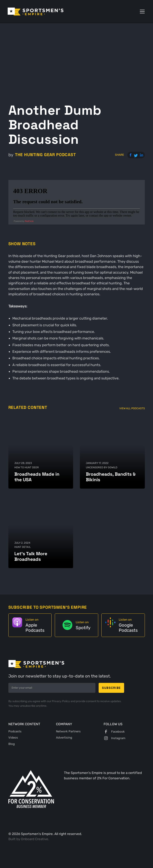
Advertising (64, 738)
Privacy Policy (61, 701)
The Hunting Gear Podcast (45, 155)
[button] (141, 12)
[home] (36, 12)
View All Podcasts (132, 408)
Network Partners (68, 731)
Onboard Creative (35, 839)
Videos (13, 738)
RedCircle (29, 221)
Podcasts (15, 731)
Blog (12, 744)
